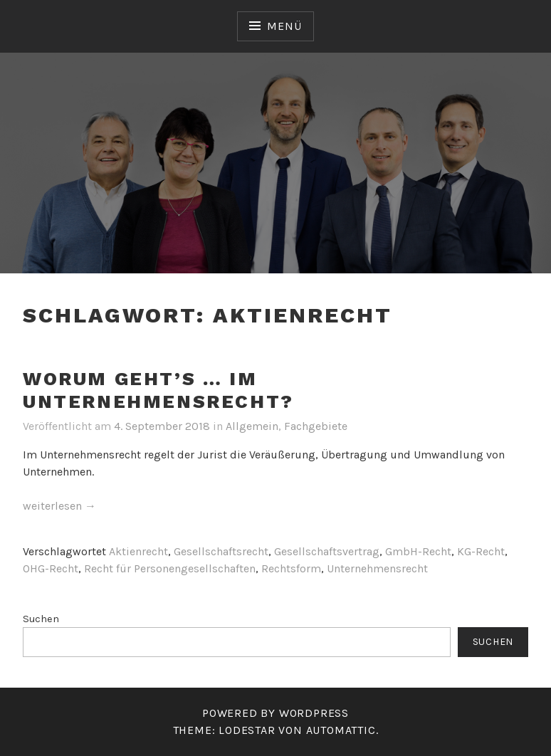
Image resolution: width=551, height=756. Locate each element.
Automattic (341, 730)
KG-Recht (481, 551)
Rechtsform (291, 568)
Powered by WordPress (275, 713)
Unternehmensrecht (377, 568)
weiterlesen (59, 506)
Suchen (41, 619)
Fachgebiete (316, 426)
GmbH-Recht (418, 551)
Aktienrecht (138, 551)
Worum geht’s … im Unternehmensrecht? (158, 390)
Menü (284, 26)
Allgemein (252, 426)
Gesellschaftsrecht (221, 551)
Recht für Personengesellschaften (170, 568)
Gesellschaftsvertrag (327, 551)
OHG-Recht (51, 568)
